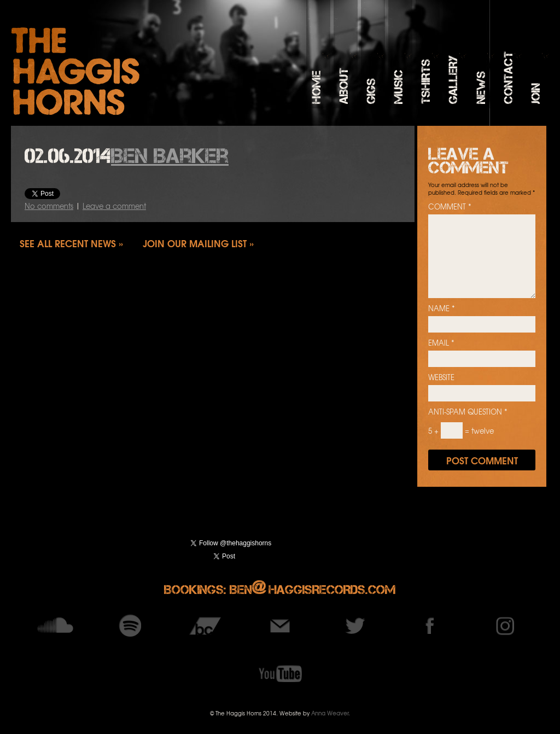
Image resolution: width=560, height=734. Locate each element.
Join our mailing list (195, 243)
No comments (49, 206)
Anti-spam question (468, 412)
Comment (450, 207)
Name (442, 308)
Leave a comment (114, 206)
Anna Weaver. (331, 713)
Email (441, 343)
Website (441, 377)
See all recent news (68, 243)
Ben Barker (170, 156)
